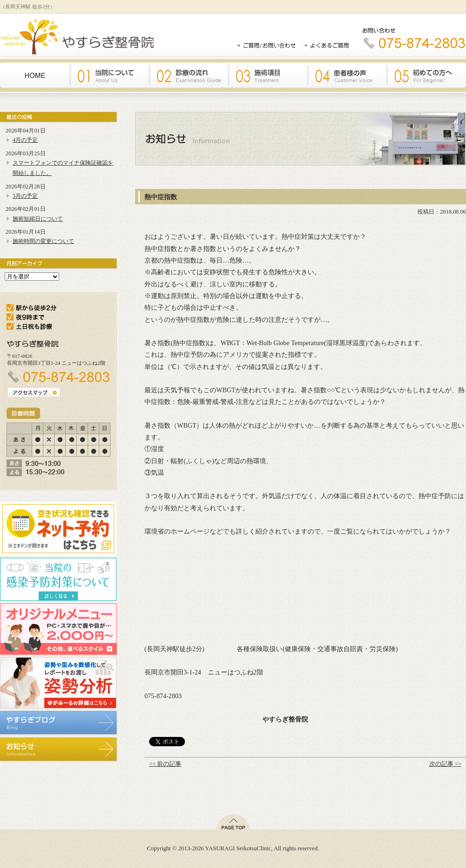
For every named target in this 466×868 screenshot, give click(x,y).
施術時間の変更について (43, 241)
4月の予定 (25, 140)
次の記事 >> (445, 764)
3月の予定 (25, 196)
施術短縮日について (38, 219)
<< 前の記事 (165, 764)
